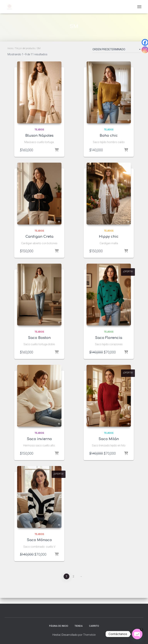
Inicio (10, 48)
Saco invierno (39, 439)
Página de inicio (59, 626)
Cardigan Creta (39, 237)
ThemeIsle (89, 635)
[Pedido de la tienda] (116, 50)
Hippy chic (109, 237)
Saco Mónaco (39, 540)
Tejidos (39, 130)
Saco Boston (39, 338)
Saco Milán (109, 439)
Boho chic (109, 136)
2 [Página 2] (73, 576)
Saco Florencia (109, 338)
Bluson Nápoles (39, 136)
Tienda (79, 626)
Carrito (94, 626)
